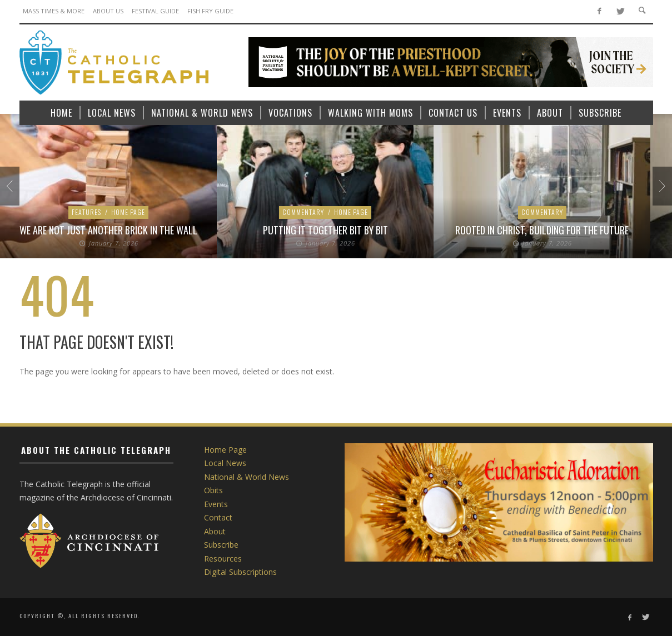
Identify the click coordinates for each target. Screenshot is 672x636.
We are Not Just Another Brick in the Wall (108, 230)
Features (86, 212)
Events (216, 504)
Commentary (303, 212)
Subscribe (221, 545)
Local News (225, 463)
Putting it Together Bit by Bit (325, 230)
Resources (223, 559)
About (215, 531)
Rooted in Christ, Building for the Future (542, 230)
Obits (213, 490)
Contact (218, 517)
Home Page (128, 212)
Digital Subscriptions (240, 572)
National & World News (247, 477)
